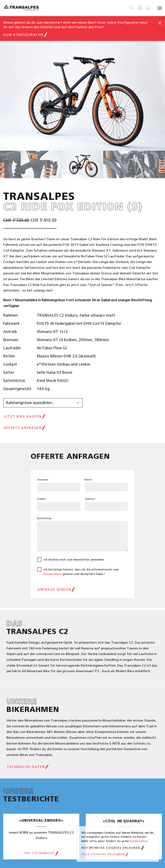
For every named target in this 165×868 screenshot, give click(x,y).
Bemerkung (44, 518)
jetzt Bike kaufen (23, 416)
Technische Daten (26, 767)
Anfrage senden (54, 589)
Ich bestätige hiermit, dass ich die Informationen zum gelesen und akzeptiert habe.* (81, 572)
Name (88, 480)
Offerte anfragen (23, 428)
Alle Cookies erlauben (103, 854)
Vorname (43, 480)
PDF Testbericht (40, 853)
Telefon (90, 499)
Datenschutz (53, 574)
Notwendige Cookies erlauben (111, 848)
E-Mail (42, 499)
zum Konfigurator (23, 35)
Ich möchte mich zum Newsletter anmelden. (74, 560)
